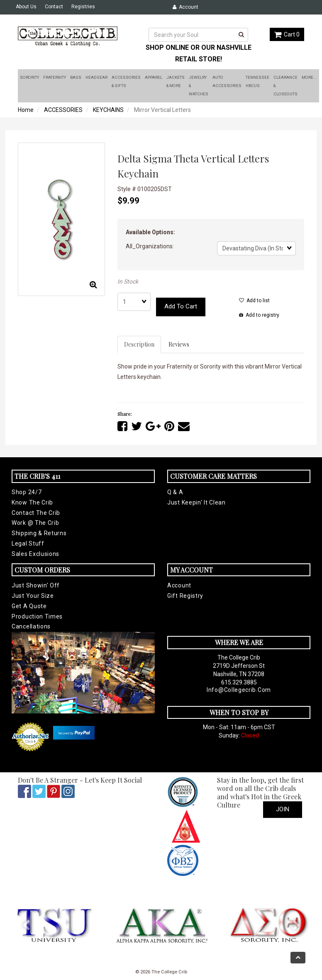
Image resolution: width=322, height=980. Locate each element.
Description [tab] (139, 344)
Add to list (254, 301)
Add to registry (259, 315)
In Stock (128, 281)
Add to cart (181, 306)
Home (26, 110)
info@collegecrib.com (239, 690)
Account (185, 7)
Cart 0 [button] (287, 34)
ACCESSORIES (63, 110)
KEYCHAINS (108, 110)
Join (283, 809)
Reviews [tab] (179, 344)
